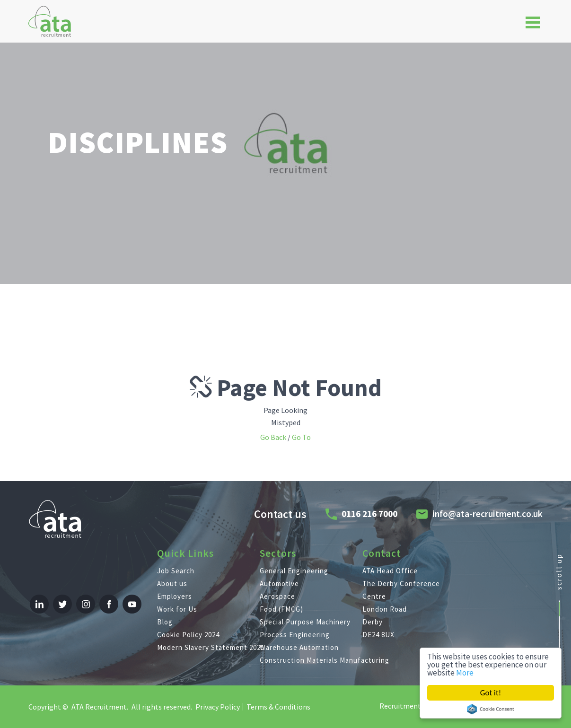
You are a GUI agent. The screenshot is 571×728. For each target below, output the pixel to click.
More (465, 673)
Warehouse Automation (299, 647)
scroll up (559, 571)
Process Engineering (295, 635)
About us (172, 583)
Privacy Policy (218, 707)
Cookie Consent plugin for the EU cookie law (491, 709)
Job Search (176, 571)
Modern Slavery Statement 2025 (208, 647)
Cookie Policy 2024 (188, 635)
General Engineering (294, 571)
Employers (175, 596)
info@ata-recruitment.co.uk (488, 514)
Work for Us (177, 609)
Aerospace (277, 596)
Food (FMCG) (281, 609)
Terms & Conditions (278, 707)
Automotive (279, 583)
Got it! (491, 693)
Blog (165, 622)
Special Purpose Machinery (305, 622)
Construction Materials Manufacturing (311, 660)
